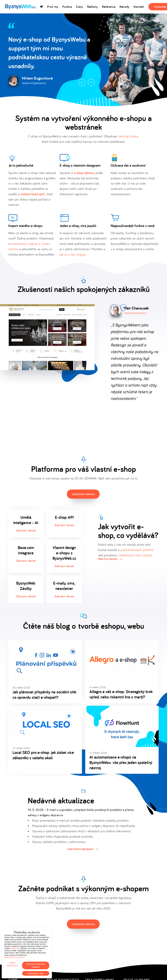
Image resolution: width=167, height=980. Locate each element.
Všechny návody (108, 559)
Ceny (79, 7)
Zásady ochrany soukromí (15, 957)
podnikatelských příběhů (137, 550)
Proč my (53, 7)
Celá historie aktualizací (80, 849)
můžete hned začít (33, 194)
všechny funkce (128, 136)
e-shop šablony (84, 173)
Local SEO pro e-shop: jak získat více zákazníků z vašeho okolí (43, 755)
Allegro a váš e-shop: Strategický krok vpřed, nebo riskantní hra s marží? (121, 694)
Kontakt (139, 7)
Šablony (92, 7)
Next (91, 82)
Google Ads (15, 948)
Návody (125, 7)
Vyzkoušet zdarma (83, 494)
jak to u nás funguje (73, 254)
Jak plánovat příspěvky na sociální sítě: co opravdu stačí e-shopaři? (45, 695)
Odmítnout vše (36, 973)
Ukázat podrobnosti (12, 964)
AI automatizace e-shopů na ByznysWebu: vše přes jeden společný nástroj (121, 762)
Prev (82, 82)
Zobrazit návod (26, 530)
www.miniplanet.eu (34, 83)
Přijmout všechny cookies (36, 965)
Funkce (67, 7)
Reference (109, 7)
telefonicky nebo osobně (136, 555)
